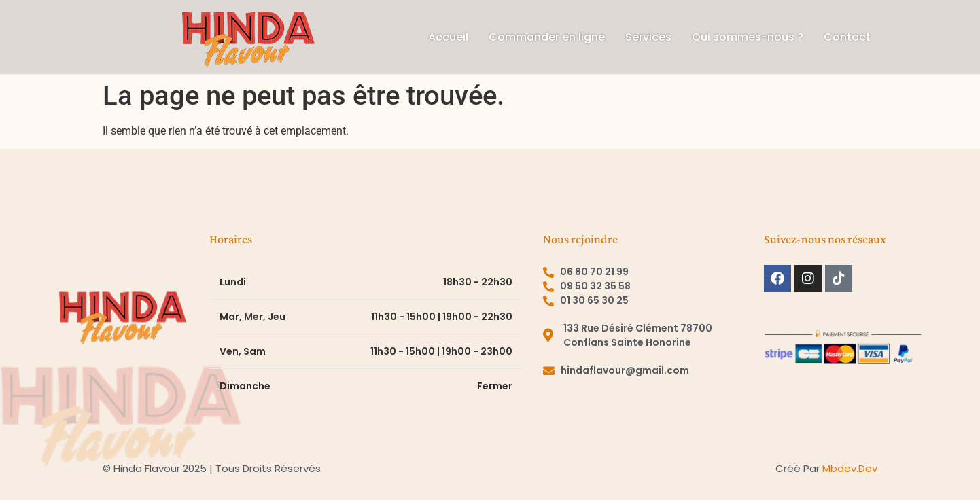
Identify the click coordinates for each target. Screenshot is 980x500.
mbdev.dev (850, 468)
